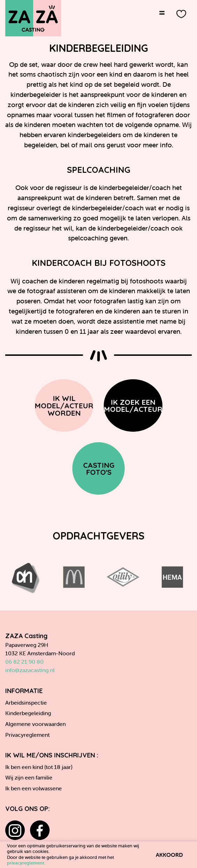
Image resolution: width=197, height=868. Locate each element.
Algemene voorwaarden (35, 724)
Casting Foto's (99, 469)
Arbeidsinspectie (26, 703)
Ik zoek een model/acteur (133, 406)
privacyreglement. (26, 863)
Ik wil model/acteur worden (64, 405)
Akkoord (169, 855)
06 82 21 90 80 (24, 662)
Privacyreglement (27, 735)
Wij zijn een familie (29, 777)
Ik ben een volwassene (34, 788)
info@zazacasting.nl (30, 670)
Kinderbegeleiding (28, 713)
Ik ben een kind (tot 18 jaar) (39, 767)
